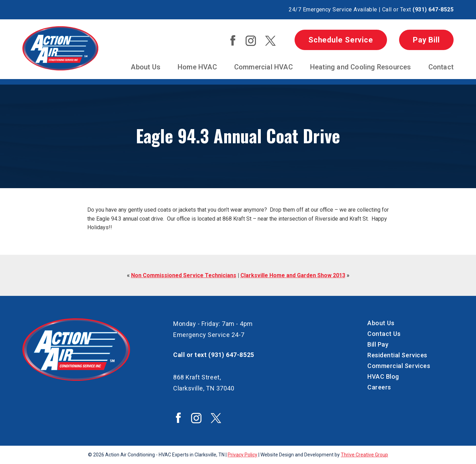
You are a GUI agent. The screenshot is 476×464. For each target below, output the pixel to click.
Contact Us (384, 334)
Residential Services (397, 355)
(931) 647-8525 (433, 9)
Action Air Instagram (251, 41)
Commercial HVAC (264, 67)
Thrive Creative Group (364, 455)
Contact (441, 67)
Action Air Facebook (233, 40)
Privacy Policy (242, 455)
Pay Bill (426, 40)
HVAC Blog (383, 376)
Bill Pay (378, 344)
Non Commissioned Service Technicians (184, 275)
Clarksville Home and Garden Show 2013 (293, 275)
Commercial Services (399, 366)
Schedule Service (341, 40)
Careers (379, 387)
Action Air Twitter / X (270, 41)
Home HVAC (197, 67)
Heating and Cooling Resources (361, 67)
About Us (146, 67)
